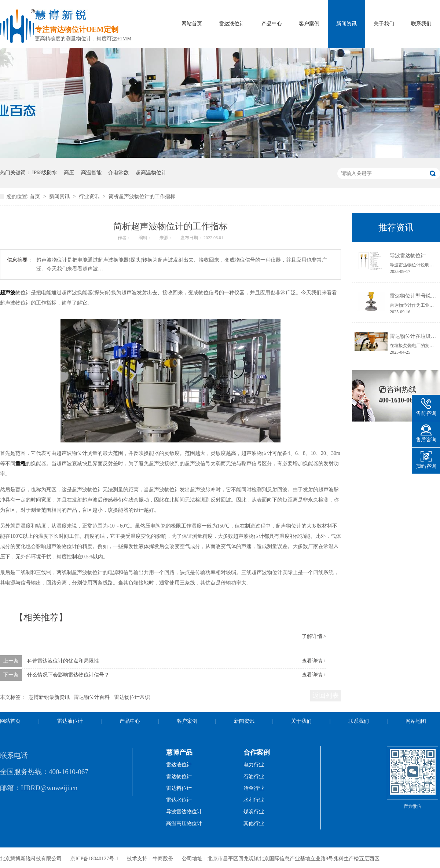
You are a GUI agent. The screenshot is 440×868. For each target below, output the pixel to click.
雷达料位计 (179, 788)
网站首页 (192, 24)
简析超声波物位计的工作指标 (142, 196)
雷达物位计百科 (92, 697)
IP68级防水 (45, 173)
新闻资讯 (346, 24)
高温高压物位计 (184, 823)
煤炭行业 (254, 812)
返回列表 (326, 696)
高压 (69, 173)
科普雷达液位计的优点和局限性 (63, 661)
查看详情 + (314, 661)
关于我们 (384, 24)
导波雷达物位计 (408, 256)
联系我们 (421, 24)
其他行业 (254, 823)
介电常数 (118, 173)
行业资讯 (90, 196)
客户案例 (309, 24)
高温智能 (91, 173)
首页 (36, 196)
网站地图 (416, 721)
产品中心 (272, 24)
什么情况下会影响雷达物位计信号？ (68, 675)
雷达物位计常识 (132, 697)
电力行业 (254, 765)
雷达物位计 (179, 776)
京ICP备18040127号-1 (94, 859)
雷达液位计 (232, 24)
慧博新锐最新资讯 (49, 697)
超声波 (8, 293)
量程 (21, 464)
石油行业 (254, 776)
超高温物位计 (151, 173)
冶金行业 (254, 788)
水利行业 (254, 800)
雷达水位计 (179, 800)
